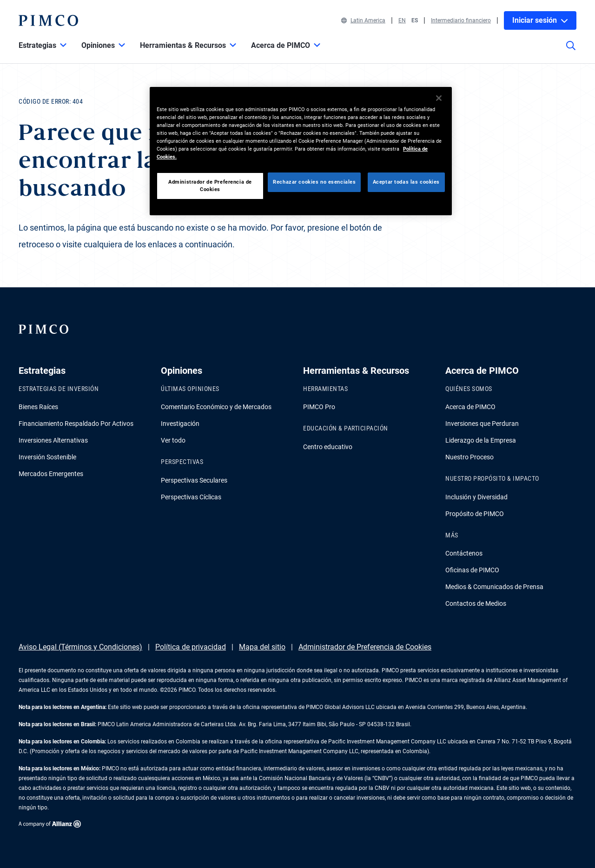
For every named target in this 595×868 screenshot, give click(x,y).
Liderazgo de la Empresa (481, 440)
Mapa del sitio (262, 647)
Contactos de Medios (476, 603)
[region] (301, 151)
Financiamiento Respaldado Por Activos (76, 424)
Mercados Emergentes (51, 474)
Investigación (180, 424)
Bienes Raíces (38, 407)
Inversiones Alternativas (53, 440)
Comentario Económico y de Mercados (216, 407)
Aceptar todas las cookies (406, 182)
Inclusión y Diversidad (476, 497)
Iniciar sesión (540, 20)
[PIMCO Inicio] (48, 20)
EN (402, 20)
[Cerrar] (439, 98)
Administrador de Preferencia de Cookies (365, 647)
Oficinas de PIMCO (472, 570)
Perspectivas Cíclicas (191, 497)
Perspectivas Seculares (194, 480)
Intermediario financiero (461, 20)
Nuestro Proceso (469, 457)
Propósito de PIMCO (475, 514)
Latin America (363, 20)
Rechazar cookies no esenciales (314, 182)
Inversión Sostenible (47, 457)
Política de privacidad (191, 647)
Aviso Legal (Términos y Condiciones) (80, 647)
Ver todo (173, 440)
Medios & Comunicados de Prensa (494, 587)
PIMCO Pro (319, 407)
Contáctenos (464, 553)
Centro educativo (328, 447)
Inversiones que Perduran (482, 424)
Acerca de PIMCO (470, 407)
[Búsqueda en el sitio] (571, 52)
